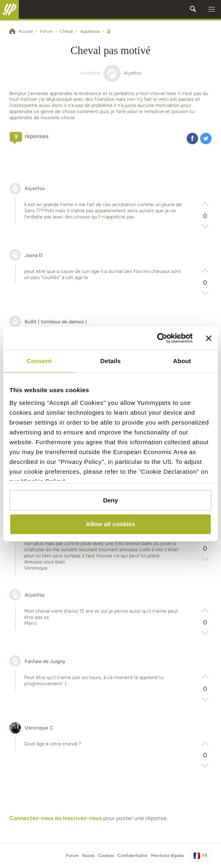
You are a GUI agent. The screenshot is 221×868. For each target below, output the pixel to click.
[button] (212, 9)
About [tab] (182, 361)
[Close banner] (209, 338)
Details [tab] (110, 361)
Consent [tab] (39, 361)
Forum (72, 856)
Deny (111, 500)
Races (88, 856)
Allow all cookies (111, 524)
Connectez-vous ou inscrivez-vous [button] (56, 818)
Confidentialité (132, 856)
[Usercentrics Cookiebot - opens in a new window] (157, 338)
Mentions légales (168, 856)
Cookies (106, 856)
